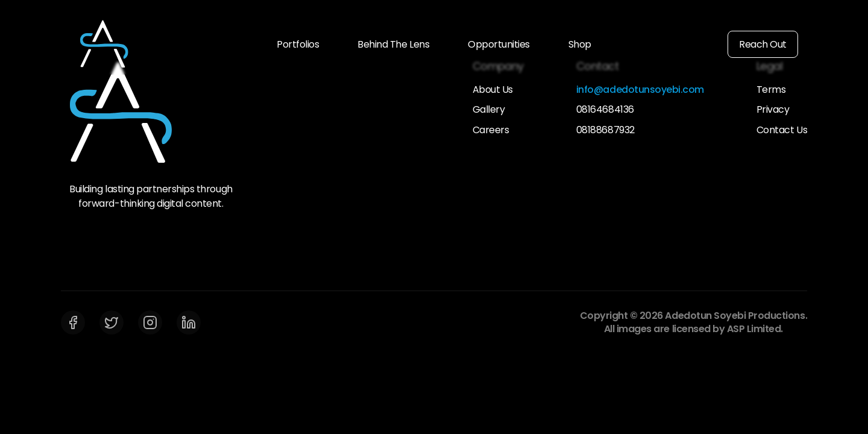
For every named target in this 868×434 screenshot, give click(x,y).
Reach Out (763, 44)
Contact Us (782, 130)
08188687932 (605, 130)
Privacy (773, 110)
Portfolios (298, 44)
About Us (493, 90)
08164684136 (605, 110)
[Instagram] (150, 322)
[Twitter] (112, 322)
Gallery (489, 110)
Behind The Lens (393, 44)
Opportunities (499, 44)
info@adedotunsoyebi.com (640, 90)
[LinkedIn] (189, 322)
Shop (580, 44)
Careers (491, 130)
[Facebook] (73, 322)
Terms (771, 90)
